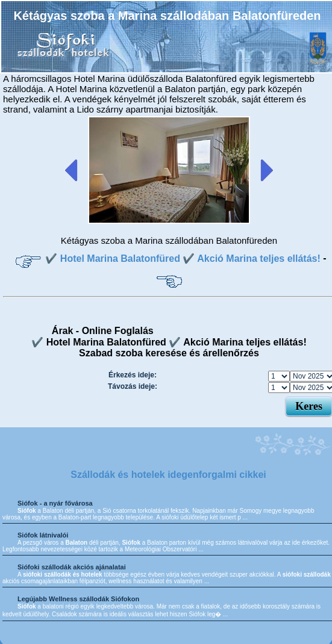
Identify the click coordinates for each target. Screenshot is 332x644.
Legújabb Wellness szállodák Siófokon (78, 599)
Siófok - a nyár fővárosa (55, 503)
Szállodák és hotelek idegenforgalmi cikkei (168, 475)
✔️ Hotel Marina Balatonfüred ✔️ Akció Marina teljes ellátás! (183, 259)
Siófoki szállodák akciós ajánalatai (72, 567)
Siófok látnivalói (43, 535)
